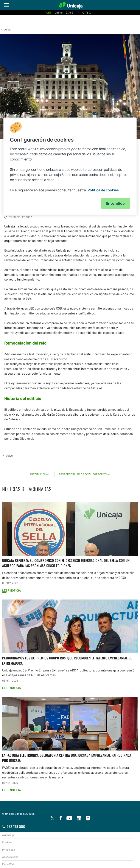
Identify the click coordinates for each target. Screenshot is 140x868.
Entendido (116, 203)
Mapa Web (8, 864)
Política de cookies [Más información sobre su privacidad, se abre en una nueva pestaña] (103, 190)
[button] (6, 29)
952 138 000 (14, 827)
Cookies (7, 842)
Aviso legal (9, 835)
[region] (70, 166)
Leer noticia (12, 590)
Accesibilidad (10, 857)
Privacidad (9, 850)
